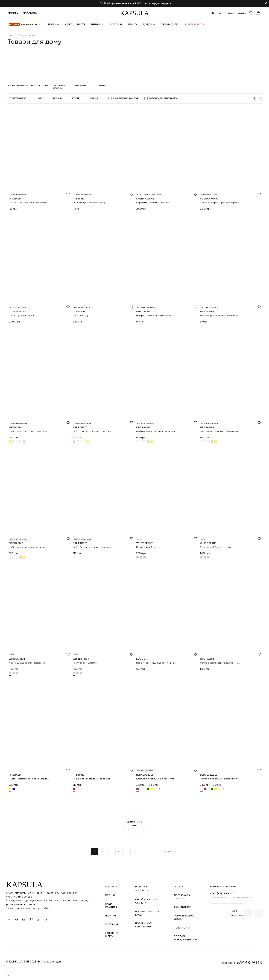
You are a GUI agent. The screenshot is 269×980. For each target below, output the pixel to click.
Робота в (142, 889)
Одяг (68, 24)
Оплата (179, 887)
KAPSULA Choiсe (26, 25)
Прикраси (97, 24)
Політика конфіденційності (185, 938)
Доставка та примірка (182, 897)
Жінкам (14, 13)
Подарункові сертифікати (144, 925)
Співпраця (112, 924)
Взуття (81, 24)
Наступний (167, 851)
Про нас (110, 895)
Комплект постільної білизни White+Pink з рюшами (229, 779)
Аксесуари (116, 24)
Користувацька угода (184, 917)
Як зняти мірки (183, 907)
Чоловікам (30, 13)
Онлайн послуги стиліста (146, 901)
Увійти (242, 13)
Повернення (182, 928)
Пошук (229, 13)
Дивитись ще (135, 824)
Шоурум (111, 916)
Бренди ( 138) (170, 24)
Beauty (133, 24)
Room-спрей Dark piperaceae (216, 547)
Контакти (111, 887)
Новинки (54, 24)
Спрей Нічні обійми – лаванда (153, 203)
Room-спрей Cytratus (85, 663)
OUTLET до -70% (194, 24)
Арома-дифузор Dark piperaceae (27, 663)
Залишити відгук (112, 935)
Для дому (149, 24)
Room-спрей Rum (146, 547)
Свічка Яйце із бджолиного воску (28, 203)
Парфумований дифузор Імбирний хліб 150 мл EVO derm (168, 663)
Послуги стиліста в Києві (147, 913)
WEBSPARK (250, 963)
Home (11, 35)
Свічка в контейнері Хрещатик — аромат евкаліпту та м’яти (233, 663)
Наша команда (111, 905)
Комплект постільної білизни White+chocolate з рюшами (167, 779)
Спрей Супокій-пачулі (21, 315)
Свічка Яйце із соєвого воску (89, 203)
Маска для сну (81, 315)
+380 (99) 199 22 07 (222, 893)
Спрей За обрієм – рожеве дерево (220, 203)
